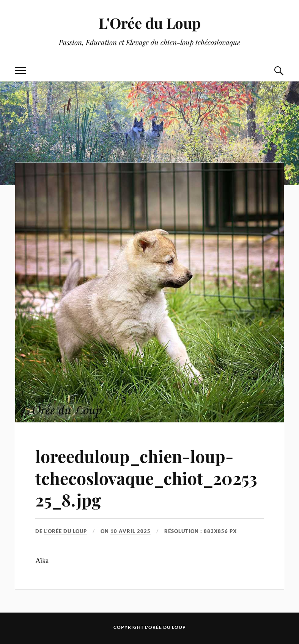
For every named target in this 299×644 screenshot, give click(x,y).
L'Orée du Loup (150, 23)
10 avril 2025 (131, 531)
